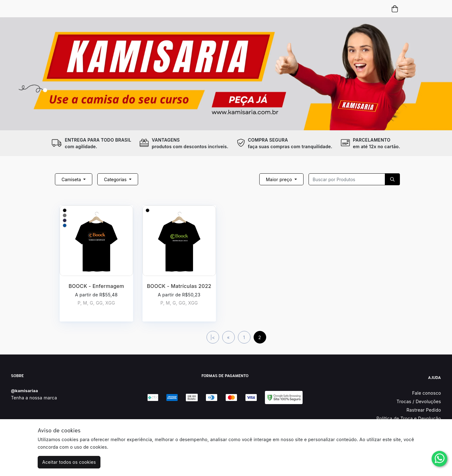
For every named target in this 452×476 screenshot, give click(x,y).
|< (213, 337)
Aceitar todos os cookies (69, 462)
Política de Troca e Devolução (409, 418)
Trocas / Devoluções (419, 401)
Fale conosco (427, 393)
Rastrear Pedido (424, 410)
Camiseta (72, 179)
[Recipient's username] (347, 179)
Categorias (116, 179)
